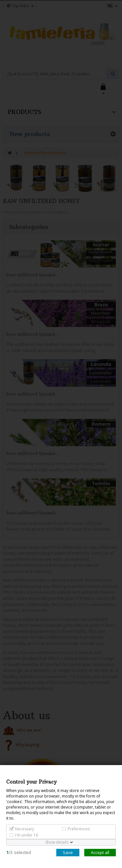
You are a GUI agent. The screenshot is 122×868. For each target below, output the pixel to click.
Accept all (100, 852)
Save (68, 852)
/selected (19, 852)
